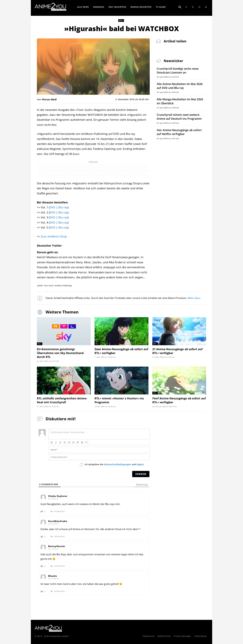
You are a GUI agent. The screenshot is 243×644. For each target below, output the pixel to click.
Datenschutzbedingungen (117, 464)
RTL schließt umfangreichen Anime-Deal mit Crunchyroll (62, 400)
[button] (180, 7)
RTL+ (121, 21)
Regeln (140, 464)
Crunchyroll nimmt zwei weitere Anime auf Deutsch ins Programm (179, 117)
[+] (87, 442)
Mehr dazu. (194, 298)
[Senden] (141, 474)
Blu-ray (63, 207)
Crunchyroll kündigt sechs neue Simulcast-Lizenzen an (178, 71)
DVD (52, 207)
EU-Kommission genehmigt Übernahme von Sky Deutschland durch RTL (60, 353)
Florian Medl (49, 99)
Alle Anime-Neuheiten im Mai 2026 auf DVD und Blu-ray (180, 86)
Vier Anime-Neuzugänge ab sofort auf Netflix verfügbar (179, 132)
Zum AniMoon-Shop (54, 236)
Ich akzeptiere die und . (114, 464)
